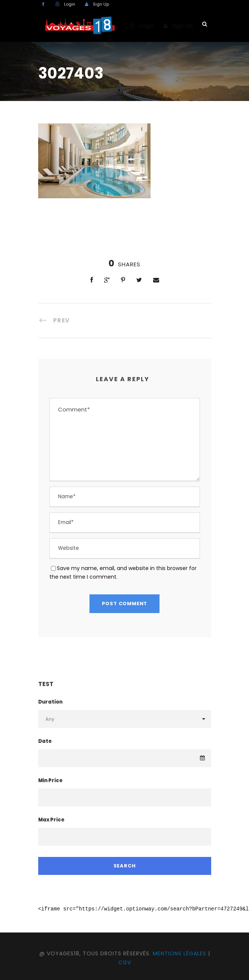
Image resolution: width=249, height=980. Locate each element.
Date (45, 741)
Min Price (50, 780)
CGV (125, 962)
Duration (50, 702)
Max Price (51, 820)
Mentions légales (180, 953)
